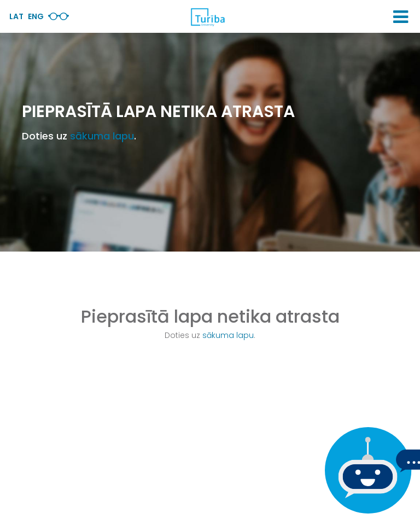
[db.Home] (207, 17)
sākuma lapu (102, 136)
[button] (401, 17)
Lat (16, 16)
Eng (36, 16)
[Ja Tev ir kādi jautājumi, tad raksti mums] (365, 470)
